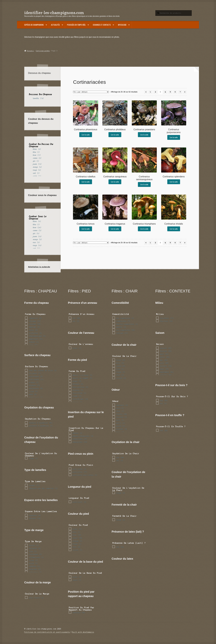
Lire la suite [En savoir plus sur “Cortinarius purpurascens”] (174, 137)
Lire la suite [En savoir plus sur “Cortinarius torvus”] (86, 229)
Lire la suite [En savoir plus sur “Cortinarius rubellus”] (86, 182)
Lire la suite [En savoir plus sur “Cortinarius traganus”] (115, 229)
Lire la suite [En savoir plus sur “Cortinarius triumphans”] (144, 229)
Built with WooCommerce (83, 632)
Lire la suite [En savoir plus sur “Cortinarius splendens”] (174, 182)
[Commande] (91, 92)
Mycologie (122, 25)
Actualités (55, 25)
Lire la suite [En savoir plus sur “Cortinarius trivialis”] (174, 229)
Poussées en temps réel (76, 25)
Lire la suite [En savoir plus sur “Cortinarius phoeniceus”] (86, 135)
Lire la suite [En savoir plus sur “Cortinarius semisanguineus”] (144, 184)
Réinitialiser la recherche (39, 267)
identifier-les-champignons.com (54, 13)
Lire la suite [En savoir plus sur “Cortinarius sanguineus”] (115, 182)
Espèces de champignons (34, 25)
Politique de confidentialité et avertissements (47, 632)
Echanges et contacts (102, 25)
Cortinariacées (43, 51)
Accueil (30, 51)
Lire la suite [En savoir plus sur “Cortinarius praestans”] (144, 135)
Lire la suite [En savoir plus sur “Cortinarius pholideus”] (115, 135)
